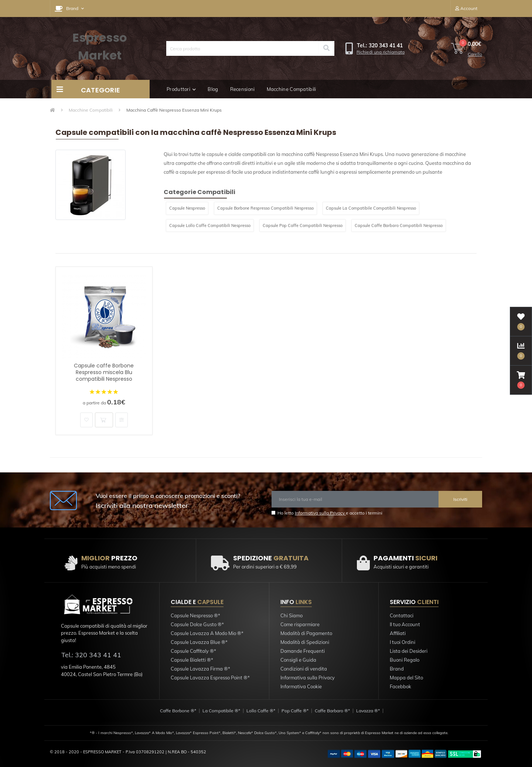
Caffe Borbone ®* (178, 711)
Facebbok (400, 686)
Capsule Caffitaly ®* (193, 651)
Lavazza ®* (368, 711)
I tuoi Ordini (403, 642)
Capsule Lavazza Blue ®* (199, 642)
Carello (475, 54)
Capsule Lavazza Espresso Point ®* (210, 678)
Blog (213, 89)
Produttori (181, 89)
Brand (397, 669)
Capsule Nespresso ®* (195, 615)
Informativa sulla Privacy (320, 513)
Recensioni (243, 89)
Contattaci (402, 615)
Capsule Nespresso (187, 208)
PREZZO (109, 558)
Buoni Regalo (405, 660)
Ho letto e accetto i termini (330, 513)
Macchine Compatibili (291, 89)
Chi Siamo (291, 615)
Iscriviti (460, 499)
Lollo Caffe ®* (261, 711)
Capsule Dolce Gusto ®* (197, 624)
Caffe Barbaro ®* (332, 711)
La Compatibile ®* (221, 711)
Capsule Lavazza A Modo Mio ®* (207, 633)
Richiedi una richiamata (381, 52)
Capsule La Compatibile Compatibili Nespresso (371, 208)
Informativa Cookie (301, 686)
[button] (69, 9)
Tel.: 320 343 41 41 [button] (91, 655)
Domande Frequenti (303, 651)
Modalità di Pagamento (306, 633)
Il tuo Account (405, 624)
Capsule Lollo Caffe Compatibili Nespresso (210, 225)
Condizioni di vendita (304, 669)
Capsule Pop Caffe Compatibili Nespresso (303, 225)
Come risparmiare (300, 624)
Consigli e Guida (298, 660)
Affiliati (398, 633)
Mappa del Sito (406, 678)
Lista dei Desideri (409, 651)
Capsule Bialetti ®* (192, 660)
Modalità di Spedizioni (305, 642)
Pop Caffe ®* (295, 711)
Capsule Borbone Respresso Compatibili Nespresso (265, 208)
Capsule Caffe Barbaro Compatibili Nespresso (399, 225)
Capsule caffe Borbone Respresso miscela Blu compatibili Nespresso (104, 372)
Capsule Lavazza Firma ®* (200, 669)
